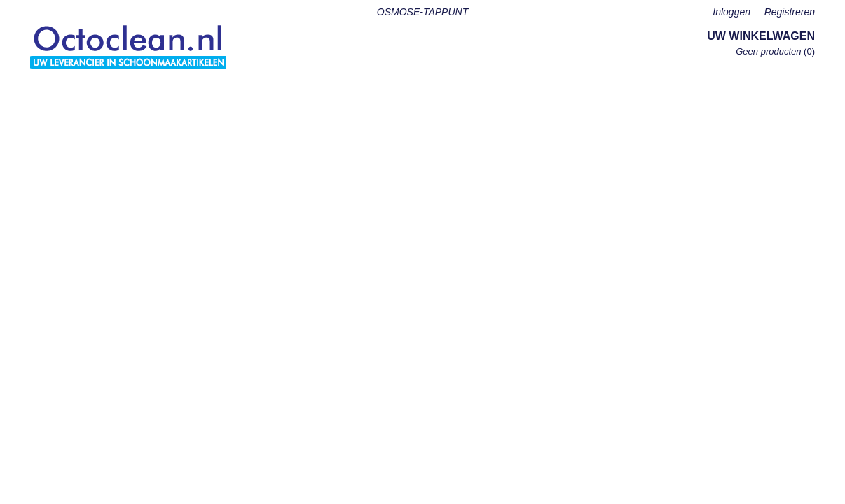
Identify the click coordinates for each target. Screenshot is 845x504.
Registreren (790, 12)
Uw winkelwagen (761, 36)
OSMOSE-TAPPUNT (422, 12)
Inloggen (731, 12)
